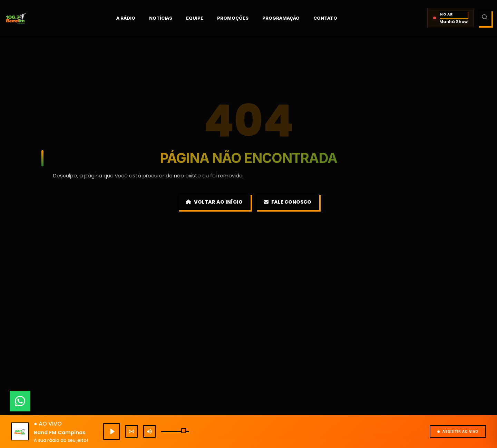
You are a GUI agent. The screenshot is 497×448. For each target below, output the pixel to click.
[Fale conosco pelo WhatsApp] (20, 401)
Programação (290, 18)
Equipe (203, 18)
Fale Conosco (288, 202)
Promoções (241, 18)
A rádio (134, 18)
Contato (334, 18)
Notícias (169, 18)
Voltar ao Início (214, 202)
